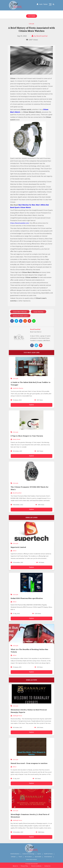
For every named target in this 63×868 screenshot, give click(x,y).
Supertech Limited (18, 547)
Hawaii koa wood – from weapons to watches (29, 763)
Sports (39, 854)
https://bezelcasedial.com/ (20, 223)
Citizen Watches (38, 312)
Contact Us (47, 866)
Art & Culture (28, 857)
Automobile (38, 857)
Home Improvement (31, 860)
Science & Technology (28, 854)
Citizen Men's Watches (20, 312)
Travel (20, 857)
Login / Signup (42, 4)
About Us (15, 866)
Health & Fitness (48, 854)
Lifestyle (31, 24)
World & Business (15, 854)
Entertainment (48, 857)
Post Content (32, 16)
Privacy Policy (24, 866)
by (40, 36)
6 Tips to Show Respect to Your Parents (27, 436)
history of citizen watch (20, 316)
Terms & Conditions (36, 866)
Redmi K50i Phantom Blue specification (27, 598)
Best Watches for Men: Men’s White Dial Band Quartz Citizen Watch (29, 206)
